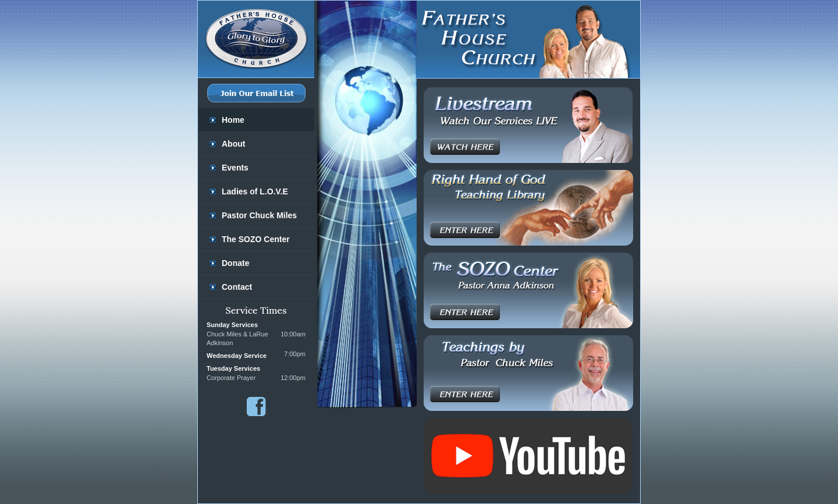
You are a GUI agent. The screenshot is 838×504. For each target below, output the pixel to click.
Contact (237, 287)
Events (235, 168)
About (233, 144)
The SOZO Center (256, 239)
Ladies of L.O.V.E (255, 191)
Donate (235, 263)
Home (233, 120)
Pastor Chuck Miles (259, 215)
